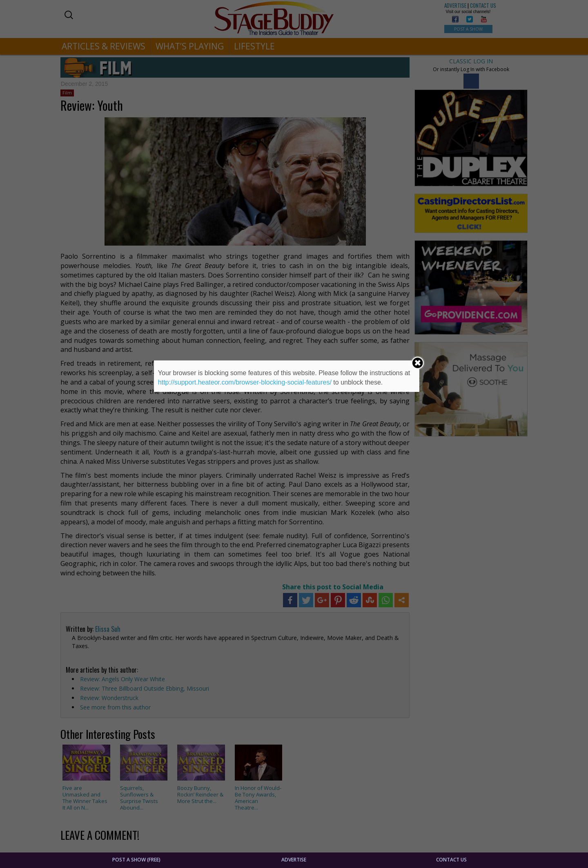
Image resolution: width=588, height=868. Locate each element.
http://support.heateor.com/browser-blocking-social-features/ (245, 382)
